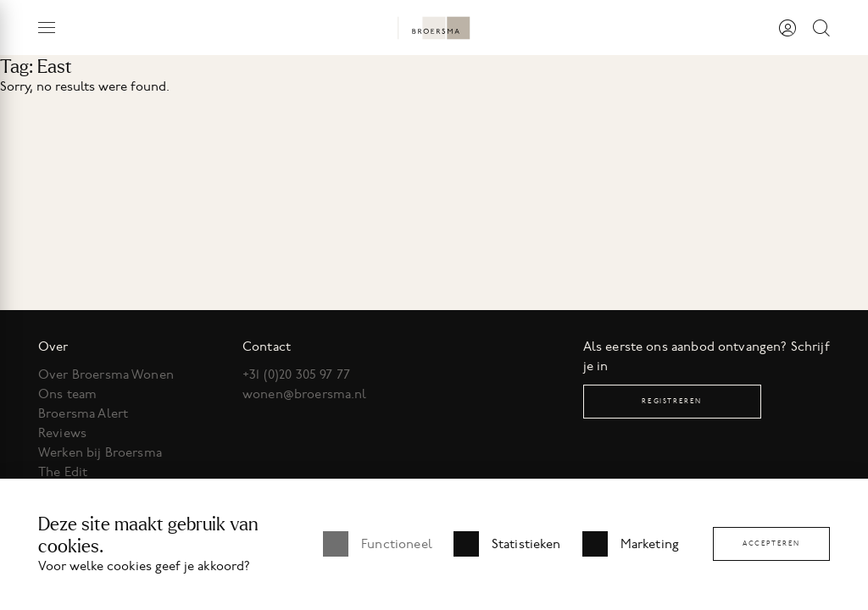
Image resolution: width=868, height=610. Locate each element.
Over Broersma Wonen (106, 374)
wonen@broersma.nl (305, 394)
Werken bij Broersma (100, 452)
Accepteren (771, 543)
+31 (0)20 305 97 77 (296, 374)
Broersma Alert (83, 413)
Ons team (67, 394)
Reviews (62, 433)
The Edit (63, 472)
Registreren (672, 401)
